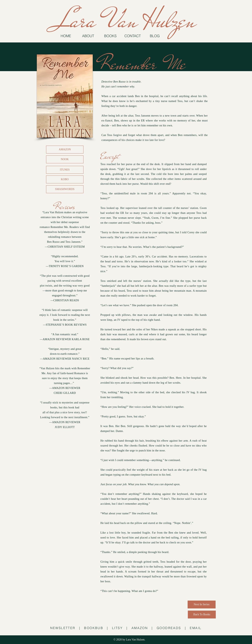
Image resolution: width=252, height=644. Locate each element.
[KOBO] (65, 179)
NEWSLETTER (63, 628)
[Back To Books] (202, 615)
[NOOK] (65, 159)
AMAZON (140, 628)
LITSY (117, 628)
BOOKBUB (94, 628)
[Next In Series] (202, 604)
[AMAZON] (65, 150)
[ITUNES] (65, 170)
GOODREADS (169, 628)
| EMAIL (193, 628)
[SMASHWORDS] (65, 189)
